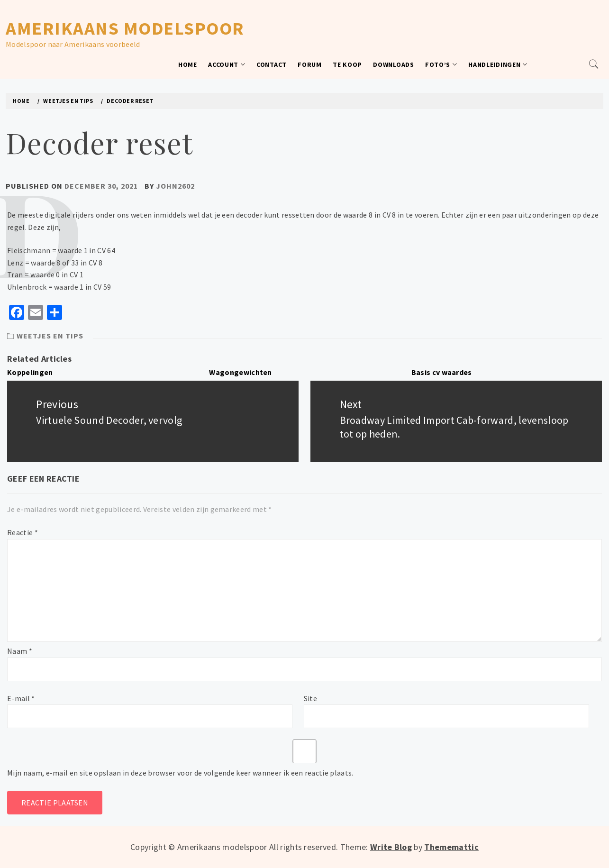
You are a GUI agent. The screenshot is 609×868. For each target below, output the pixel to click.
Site (310, 698)
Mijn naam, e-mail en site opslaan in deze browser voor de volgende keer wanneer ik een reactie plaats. (180, 773)
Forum (310, 64)
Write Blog (391, 847)
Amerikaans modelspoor (125, 28)
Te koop (347, 64)
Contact (272, 64)
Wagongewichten (240, 372)
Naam (20, 651)
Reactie (23, 532)
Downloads (393, 64)
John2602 (175, 186)
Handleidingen (498, 64)
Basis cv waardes (442, 372)
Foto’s (441, 64)
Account (227, 64)
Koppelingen (30, 372)
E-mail (21, 698)
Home (188, 64)
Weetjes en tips (50, 336)
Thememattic (451, 847)
